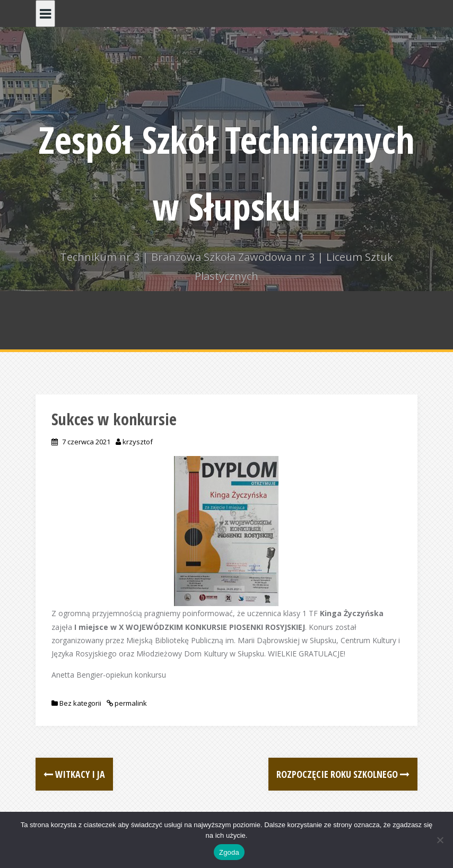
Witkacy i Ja (74, 774)
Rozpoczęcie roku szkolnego (343, 774)
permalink (130, 703)
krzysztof (138, 442)
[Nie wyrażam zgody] (440, 840)
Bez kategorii (80, 703)
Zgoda (229, 852)
